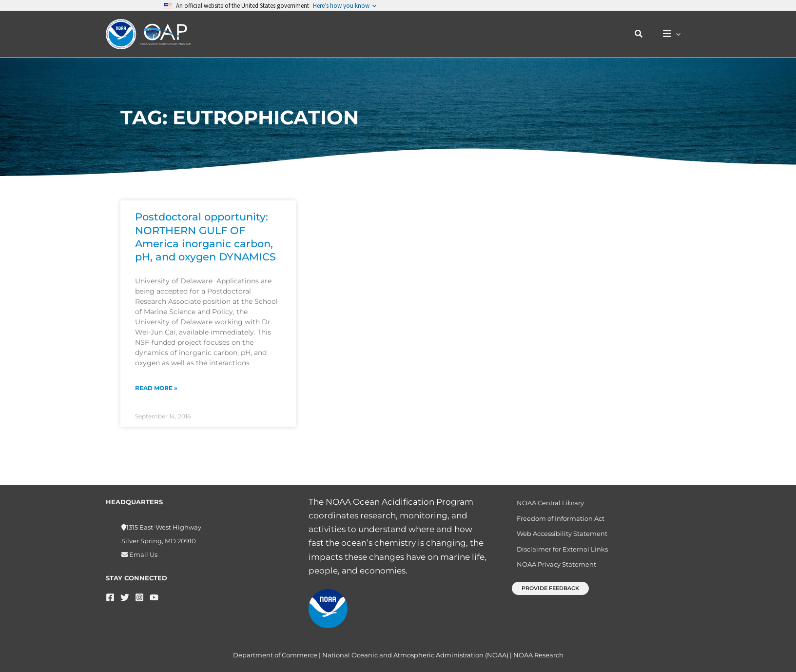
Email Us (143, 554)
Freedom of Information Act (557, 520)
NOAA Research (538, 655)
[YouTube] (154, 597)
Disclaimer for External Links (559, 553)
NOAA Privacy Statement (553, 570)
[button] (644, 34)
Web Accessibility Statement (559, 536)
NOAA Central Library (547, 503)
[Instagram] (139, 597)
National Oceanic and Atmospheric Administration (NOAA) (415, 655)
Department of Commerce (275, 655)
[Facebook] (110, 597)
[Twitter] (125, 597)
